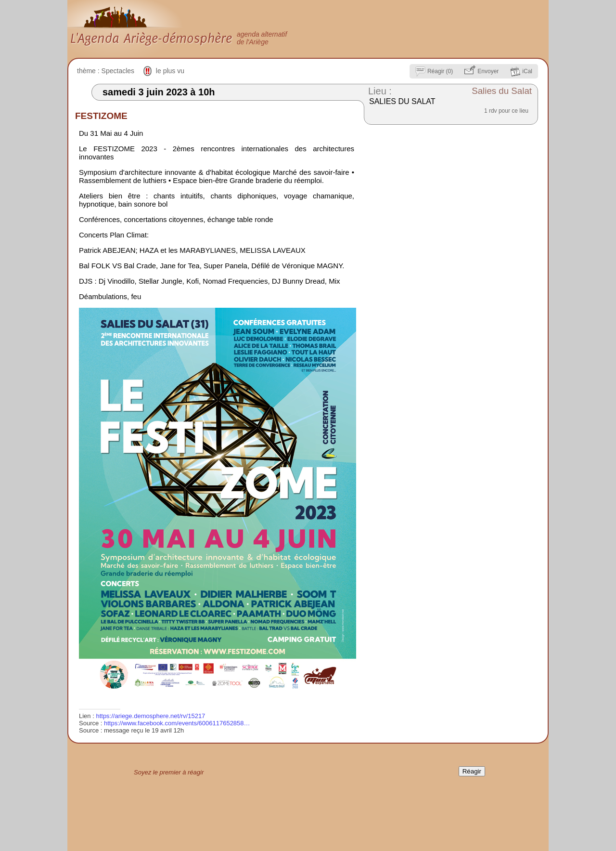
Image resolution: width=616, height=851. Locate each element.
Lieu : (380, 91)
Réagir (472, 771)
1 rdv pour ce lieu (506, 111)
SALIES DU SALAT (402, 101)
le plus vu (170, 71)
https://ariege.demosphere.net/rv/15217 (150, 716)
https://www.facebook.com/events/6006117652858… (177, 723)
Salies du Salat (502, 91)
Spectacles (118, 71)
